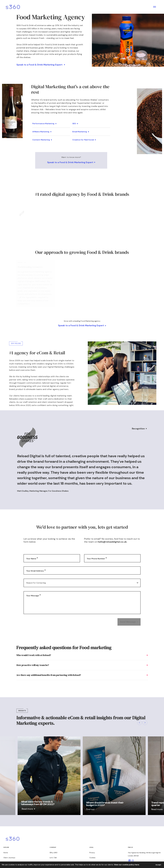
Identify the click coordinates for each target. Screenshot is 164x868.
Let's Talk (53, 858)
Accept (158, 865)
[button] (140, 723)
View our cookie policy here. (127, 865)
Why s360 (53, 853)
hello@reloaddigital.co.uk (112, 542)
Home (6, 853)
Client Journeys (9, 858)
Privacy (92, 853)
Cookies (92, 858)
